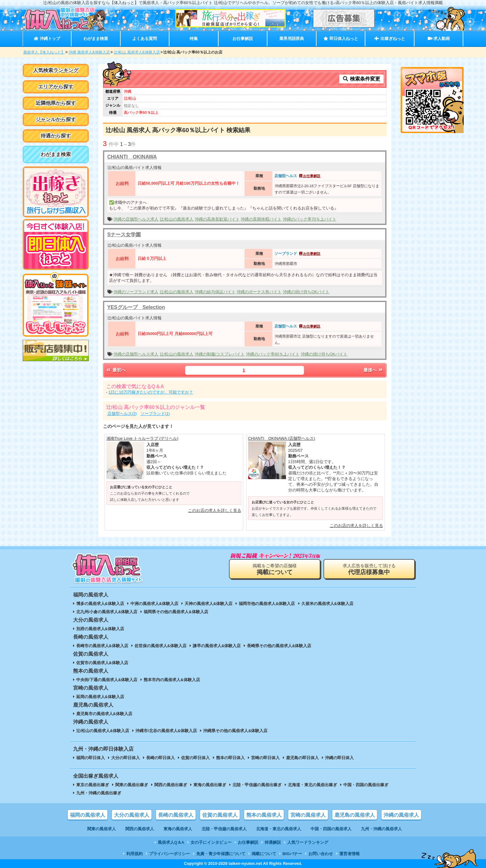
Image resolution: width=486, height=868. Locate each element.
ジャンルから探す (56, 119)
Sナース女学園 (124, 235)
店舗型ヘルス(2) (122, 414)
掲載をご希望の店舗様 (275, 569)
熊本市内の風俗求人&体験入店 (172, 680)
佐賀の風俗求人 (220, 815)
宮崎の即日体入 (265, 758)
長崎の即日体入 (160, 758)
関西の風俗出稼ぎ (171, 785)
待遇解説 (273, 842)
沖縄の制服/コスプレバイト (220, 354)
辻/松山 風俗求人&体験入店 (137, 52)
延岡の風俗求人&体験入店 (100, 697)
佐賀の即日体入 (195, 758)
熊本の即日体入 (230, 758)
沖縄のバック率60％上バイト (273, 354)
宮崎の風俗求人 (308, 815)
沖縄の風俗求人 (401, 815)
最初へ (116, 370)
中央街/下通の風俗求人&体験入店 (107, 680)
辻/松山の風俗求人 (177, 219)
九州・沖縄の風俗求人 (381, 829)
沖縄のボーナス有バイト (259, 292)
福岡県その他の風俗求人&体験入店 (176, 612)
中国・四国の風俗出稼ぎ (366, 785)
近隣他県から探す (56, 103)
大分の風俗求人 (132, 815)
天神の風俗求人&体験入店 (209, 604)
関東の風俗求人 (102, 829)
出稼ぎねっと (390, 39)
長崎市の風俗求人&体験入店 (102, 646)
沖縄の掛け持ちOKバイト (306, 292)
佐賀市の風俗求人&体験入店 (102, 663)
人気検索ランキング (56, 70)
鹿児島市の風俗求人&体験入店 (104, 714)
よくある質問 (145, 39)
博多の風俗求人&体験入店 (100, 604)
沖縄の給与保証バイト (215, 292)
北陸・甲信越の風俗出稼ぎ (257, 785)
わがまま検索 (96, 39)
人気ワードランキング (308, 842)
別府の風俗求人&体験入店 (100, 629)
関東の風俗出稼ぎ (132, 785)
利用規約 (134, 854)
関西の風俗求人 (140, 829)
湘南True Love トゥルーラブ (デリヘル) (143, 438)
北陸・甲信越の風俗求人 (224, 829)
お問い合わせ (321, 854)
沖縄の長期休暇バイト (261, 219)
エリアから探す (56, 87)
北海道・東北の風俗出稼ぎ (312, 785)
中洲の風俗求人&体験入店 (154, 604)
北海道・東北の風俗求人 (279, 829)
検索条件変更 (361, 79)
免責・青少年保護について (221, 854)
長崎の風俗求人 (176, 815)
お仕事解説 (243, 39)
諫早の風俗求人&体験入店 (217, 646)
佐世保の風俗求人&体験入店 (160, 646)
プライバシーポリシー (169, 854)
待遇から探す (56, 136)
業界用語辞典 (292, 39)
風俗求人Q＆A (171, 842)
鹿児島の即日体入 (302, 758)
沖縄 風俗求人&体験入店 (89, 52)
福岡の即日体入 (91, 758)
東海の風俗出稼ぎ (210, 785)
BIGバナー (292, 854)
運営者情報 (349, 854)
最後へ (374, 370)
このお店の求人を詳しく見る (215, 510)
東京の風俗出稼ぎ (93, 785)
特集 (194, 39)
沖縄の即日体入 (339, 758)
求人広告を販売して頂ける (369, 569)
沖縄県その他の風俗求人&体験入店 (235, 731)
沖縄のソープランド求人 (136, 292)
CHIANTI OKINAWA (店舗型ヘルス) (282, 438)
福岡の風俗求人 (88, 815)
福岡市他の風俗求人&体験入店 (267, 604)
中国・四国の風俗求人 (331, 829)
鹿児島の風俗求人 (355, 815)
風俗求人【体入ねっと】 (44, 52)
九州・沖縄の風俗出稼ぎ (99, 793)
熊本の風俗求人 (264, 815)
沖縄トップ (47, 39)
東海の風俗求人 (178, 829)
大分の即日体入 (126, 758)
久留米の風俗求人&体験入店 (327, 604)
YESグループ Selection (136, 307)
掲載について (264, 854)
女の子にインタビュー (211, 842)
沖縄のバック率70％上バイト (310, 219)
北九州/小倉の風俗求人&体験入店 (107, 612)
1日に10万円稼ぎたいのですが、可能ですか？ (151, 392)
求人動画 (439, 39)
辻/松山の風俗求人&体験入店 (103, 731)
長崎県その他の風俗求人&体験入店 (279, 646)
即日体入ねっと (341, 39)
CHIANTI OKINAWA (132, 157)
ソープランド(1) (155, 414)
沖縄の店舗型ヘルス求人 (136, 219)
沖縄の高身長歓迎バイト (217, 219)
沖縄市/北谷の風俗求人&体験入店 (166, 731)
